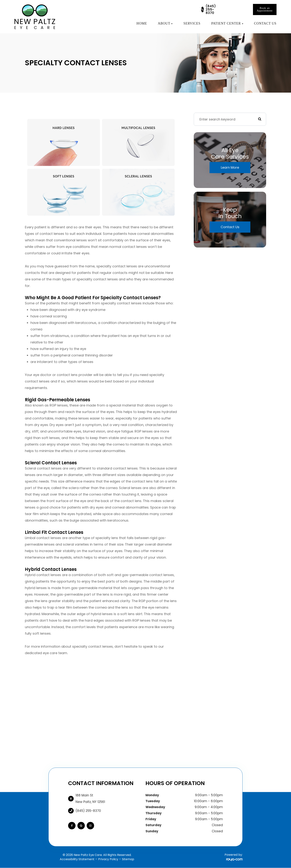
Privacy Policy (108, 859)
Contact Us (265, 23)
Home (142, 23)
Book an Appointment (265, 9)
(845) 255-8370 (211, 9)
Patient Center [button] (227, 23)
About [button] (165, 23)
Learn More (230, 167)
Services (192, 23)
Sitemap (128, 859)
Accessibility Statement (77, 859)
